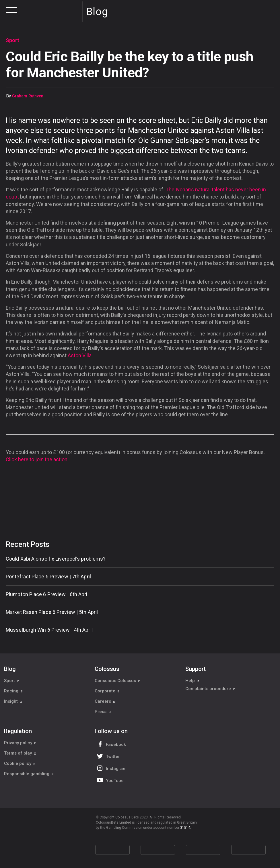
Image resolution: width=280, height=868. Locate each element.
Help (192, 681)
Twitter (108, 756)
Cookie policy (20, 763)
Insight (13, 701)
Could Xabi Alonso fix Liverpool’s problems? (56, 559)
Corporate (107, 691)
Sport (12, 681)
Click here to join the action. (37, 459)
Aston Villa (80, 355)
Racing (13, 691)
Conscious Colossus (118, 681)
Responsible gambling (29, 774)
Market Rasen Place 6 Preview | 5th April (52, 612)
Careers (105, 701)
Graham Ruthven (28, 96)
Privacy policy (20, 743)
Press (103, 712)
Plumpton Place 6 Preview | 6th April (47, 594)
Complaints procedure (210, 691)
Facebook (111, 744)
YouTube (110, 780)
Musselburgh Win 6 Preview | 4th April (49, 630)
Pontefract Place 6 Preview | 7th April (48, 577)
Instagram (111, 768)
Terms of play (20, 753)
